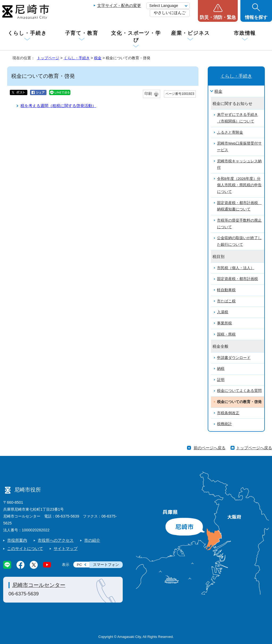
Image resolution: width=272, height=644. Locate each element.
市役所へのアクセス (56, 540)
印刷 (148, 94)
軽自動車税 (226, 290)
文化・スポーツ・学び (136, 37)
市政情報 (245, 33)
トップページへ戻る (254, 448)
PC (79, 565)
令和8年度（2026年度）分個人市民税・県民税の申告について (239, 185)
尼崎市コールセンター (39, 585)
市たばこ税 (226, 301)
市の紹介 (92, 540)
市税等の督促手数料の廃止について (239, 224)
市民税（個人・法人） (236, 268)
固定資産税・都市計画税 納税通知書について (239, 206)
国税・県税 (226, 334)
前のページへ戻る (210, 448)
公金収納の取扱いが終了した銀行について (239, 241)
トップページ (48, 58)
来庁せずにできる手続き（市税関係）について (237, 118)
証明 (221, 380)
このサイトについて (25, 548)
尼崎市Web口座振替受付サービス (239, 147)
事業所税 (224, 323)
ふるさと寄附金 (230, 132)
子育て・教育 (82, 33)
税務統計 (224, 424)
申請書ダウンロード (234, 358)
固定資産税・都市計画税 (237, 279)
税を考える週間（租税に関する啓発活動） (58, 106)
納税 (221, 369)
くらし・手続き (27, 33)
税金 (98, 58)
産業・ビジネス (190, 33)
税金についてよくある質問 (239, 391)
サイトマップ (66, 548)
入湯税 (223, 312)
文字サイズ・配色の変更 (119, 5)
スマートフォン (106, 565)
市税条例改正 (228, 413)
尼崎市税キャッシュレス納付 (239, 164)
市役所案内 (17, 540)
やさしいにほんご (170, 13)
